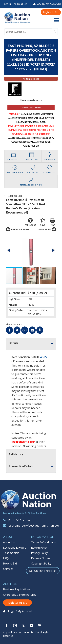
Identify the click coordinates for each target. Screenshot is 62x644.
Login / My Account (49, 4)
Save (43, 222)
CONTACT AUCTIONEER (31, 108)
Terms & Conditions (43, 542)
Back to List (13, 196)
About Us (9, 542)
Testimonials (11, 553)
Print (52, 222)
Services (8, 569)
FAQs (6, 558)
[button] (9, 250)
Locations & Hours (15, 548)
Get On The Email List (16, 4)
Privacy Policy (39, 553)
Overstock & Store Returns (20, 595)
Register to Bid (51, 12)
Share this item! (14, 324)
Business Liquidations (17, 589)
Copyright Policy (41, 563)
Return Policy (39, 548)
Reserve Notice (40, 558)
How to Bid (10, 563)
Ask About (30, 222)
